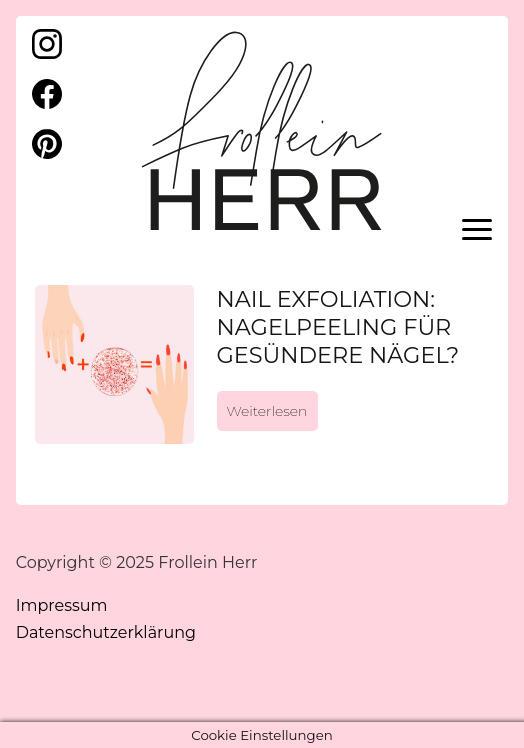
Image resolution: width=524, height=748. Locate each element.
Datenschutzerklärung (106, 632)
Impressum (62, 605)
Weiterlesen (267, 411)
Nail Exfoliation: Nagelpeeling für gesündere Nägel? (338, 327)
